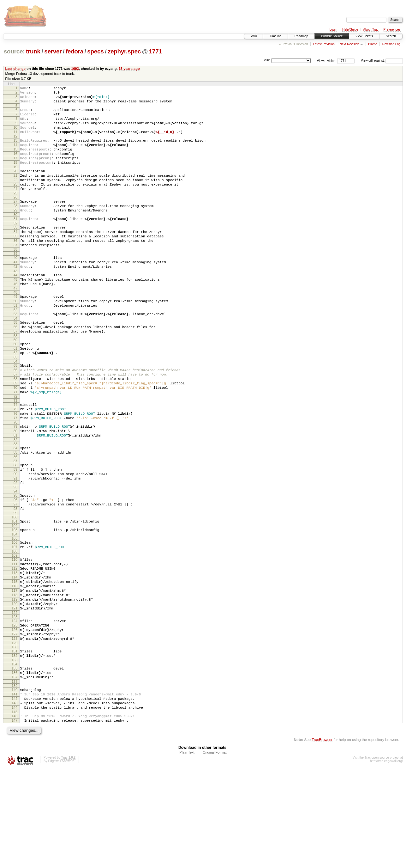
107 (15, 617)
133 (15, 749)
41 (15, 291)
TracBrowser (322, 838)
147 (15, 818)
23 (15, 202)
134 (15, 753)
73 (15, 451)
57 (15, 371)
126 (15, 714)
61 (15, 390)
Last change (15, 69)
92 (15, 545)
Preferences (392, 30)
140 (15, 782)
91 (15, 540)
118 (15, 674)
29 (15, 232)
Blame (373, 44)
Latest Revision (324, 44)
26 (15, 217)
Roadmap (301, 36)
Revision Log (391, 44)
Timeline (275, 36)
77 (15, 471)
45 (15, 312)
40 (15, 286)
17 (15, 171)
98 (15, 575)
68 (15, 425)
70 (15, 436)
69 (15, 431)
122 (15, 695)
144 (15, 803)
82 (15, 497)
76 (15, 466)
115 (15, 657)
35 (15, 262)
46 (15, 317)
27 (15, 221)
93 (15, 551)
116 (15, 663)
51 (15, 341)
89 (15, 529)
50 (15, 336)
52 (15, 347)
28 (15, 227)
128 (15, 725)
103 (15, 598)
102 (15, 594)
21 (15, 192)
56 (15, 366)
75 (15, 460)
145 (15, 809)
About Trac (371, 30)
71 (15, 441)
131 (15, 738)
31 (15, 241)
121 (15, 690)
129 (15, 730)
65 (15, 409)
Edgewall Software (61, 860)
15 (15, 161)
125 (15, 709)
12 (15, 146)
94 (15, 555)
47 (15, 322)
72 (15, 447)
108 (15, 622)
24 (15, 208)
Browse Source (332, 36)
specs (95, 51)
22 (15, 197)
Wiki (254, 36)
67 (15, 420)
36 (15, 267)
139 (15, 778)
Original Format (215, 851)
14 (15, 155)
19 (15, 182)
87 (15, 520)
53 (15, 351)
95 (15, 559)
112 (15, 641)
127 (15, 719)
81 (15, 491)
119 (15, 679)
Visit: (267, 60)
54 (15, 356)
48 (15, 327)
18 (15, 177)
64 (15, 405)
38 (15, 278)
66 (15, 414)
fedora (75, 51)
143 (15, 798)
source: (14, 51)
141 (15, 787)
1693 (75, 69)
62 (15, 395)
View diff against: (382, 61)
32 (15, 247)
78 (15, 476)
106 (15, 612)
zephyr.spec (124, 51)
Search (391, 36)
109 (15, 627)
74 (15, 455)
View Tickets (364, 36)
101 (15, 589)
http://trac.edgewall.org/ (386, 860)
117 (15, 668)
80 (15, 486)
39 (15, 282)
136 (15, 763)
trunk (33, 51)
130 (15, 734)
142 (15, 792)
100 (15, 584)
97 (15, 570)
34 (15, 256)
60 (15, 385)
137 (15, 768)
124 (15, 703)
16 (15, 166)
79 (15, 480)
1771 (155, 51)
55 (15, 360)
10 (15, 135)
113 (15, 647)
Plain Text (187, 851)
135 (15, 757)
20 (15, 186)
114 (15, 652)
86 (15, 516)
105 (15, 608)
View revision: (327, 61)
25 (15, 213)
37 (15, 272)
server (53, 51)
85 (15, 510)
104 (15, 603)
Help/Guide (350, 30)
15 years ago (129, 69)
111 (15, 636)
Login (333, 30)
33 (15, 251)
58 (15, 376)
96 (15, 564)
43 (15, 302)
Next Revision (349, 44)
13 (15, 150)
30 (15, 237)
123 (15, 699)
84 (15, 505)
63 (15, 401)
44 (15, 306)
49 (15, 331)
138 (15, 773)
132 (15, 744)
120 (15, 684)
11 (15, 140)
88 (15, 524)
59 (15, 381)
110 (15, 631)
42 (15, 297)
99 (15, 580)
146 (15, 813)
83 (15, 501)
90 (15, 535)
